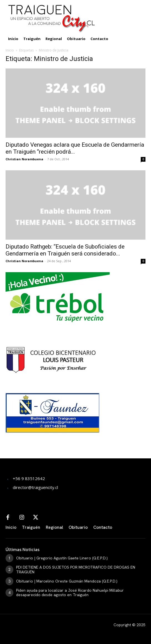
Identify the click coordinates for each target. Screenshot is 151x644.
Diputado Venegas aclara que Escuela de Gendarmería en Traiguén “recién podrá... (75, 148)
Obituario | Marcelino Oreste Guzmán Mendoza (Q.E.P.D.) (67, 581)
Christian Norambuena (24, 159)
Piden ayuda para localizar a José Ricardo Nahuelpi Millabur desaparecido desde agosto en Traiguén (70, 593)
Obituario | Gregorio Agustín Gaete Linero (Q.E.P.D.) (62, 558)
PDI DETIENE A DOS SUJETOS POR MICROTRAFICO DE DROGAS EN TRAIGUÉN (76, 570)
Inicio (10, 50)
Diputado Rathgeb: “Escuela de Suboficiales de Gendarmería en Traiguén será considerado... (65, 250)
